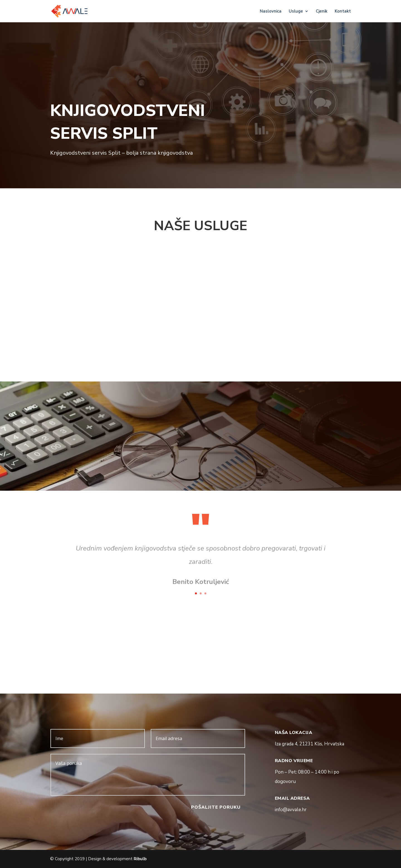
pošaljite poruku (216, 807)
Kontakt (343, 12)
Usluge (296, 12)
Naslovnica (271, 12)
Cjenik (322, 12)
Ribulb (140, 859)
